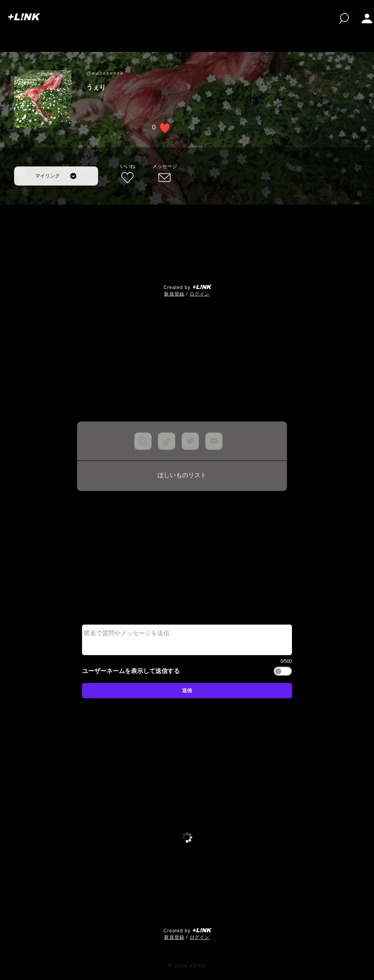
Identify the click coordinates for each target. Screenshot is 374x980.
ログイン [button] (200, 294)
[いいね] (127, 174)
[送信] (187, 691)
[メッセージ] (164, 174)
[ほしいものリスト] (182, 476)
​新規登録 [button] (174, 294)
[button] (367, 19)
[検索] (344, 19)
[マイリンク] (56, 176)
